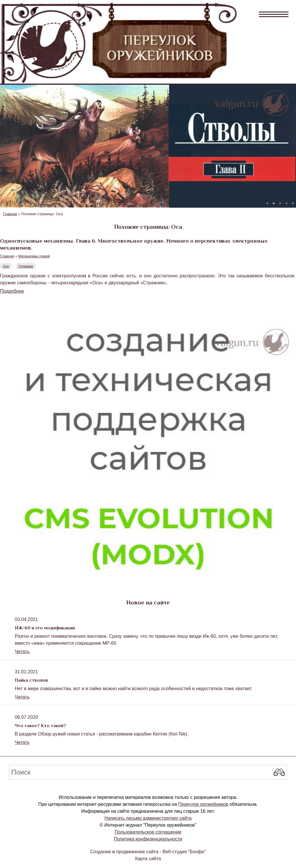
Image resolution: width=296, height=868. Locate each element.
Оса (6, 266)
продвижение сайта (137, 852)
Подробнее (12, 291)
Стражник (26, 266)
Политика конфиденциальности (148, 839)
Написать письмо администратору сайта (148, 818)
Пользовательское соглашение (148, 832)
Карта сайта (148, 859)
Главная (10, 214)
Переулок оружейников (203, 804)
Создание (101, 852)
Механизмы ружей (34, 256)
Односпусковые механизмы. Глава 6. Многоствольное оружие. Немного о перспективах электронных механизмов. (134, 244)
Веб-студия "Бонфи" (184, 852)
